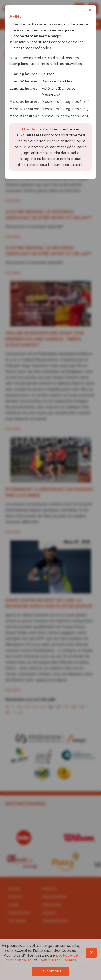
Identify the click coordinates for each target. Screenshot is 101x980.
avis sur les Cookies (58, 960)
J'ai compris (50, 971)
